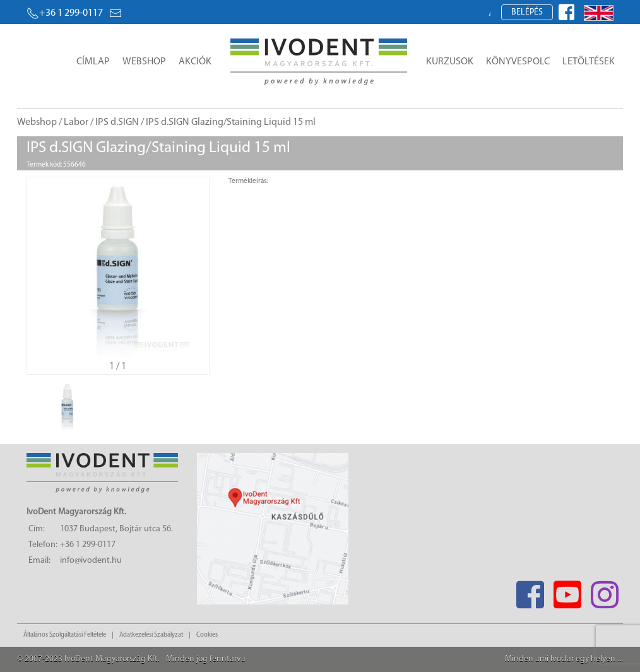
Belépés (527, 12)
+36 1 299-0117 (65, 13)
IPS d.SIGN (117, 122)
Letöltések (589, 62)
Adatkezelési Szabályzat (151, 635)
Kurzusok (450, 62)
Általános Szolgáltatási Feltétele (65, 635)
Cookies (207, 635)
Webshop (144, 62)
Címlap (93, 62)
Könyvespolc (518, 62)
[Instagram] (604, 591)
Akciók (195, 62)
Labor (76, 122)
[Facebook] (530, 591)
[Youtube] (567, 591)
